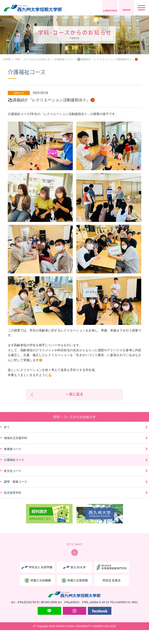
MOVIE (126, 11)
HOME (7, 59)
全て (7, 427)
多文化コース (13, 471)
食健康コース (13, 449)
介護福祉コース (64, 59)
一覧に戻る (74, 395)
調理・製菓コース (16, 482)
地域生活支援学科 (16, 438)
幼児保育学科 (13, 493)
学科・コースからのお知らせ (33, 59)
